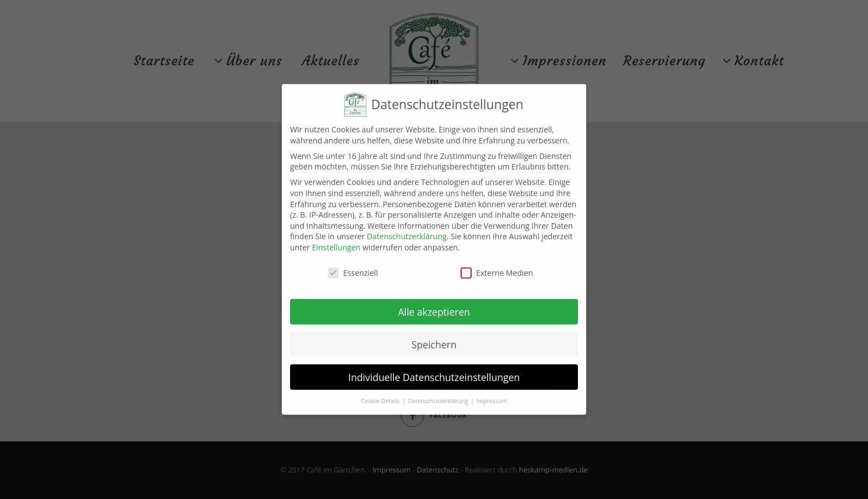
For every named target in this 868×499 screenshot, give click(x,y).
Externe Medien (497, 268)
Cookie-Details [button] (381, 397)
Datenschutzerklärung (407, 232)
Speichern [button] (434, 340)
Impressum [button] (492, 397)
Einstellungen (336, 243)
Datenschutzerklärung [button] (439, 397)
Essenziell (353, 268)
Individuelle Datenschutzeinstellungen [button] (434, 373)
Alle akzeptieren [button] (434, 307)
